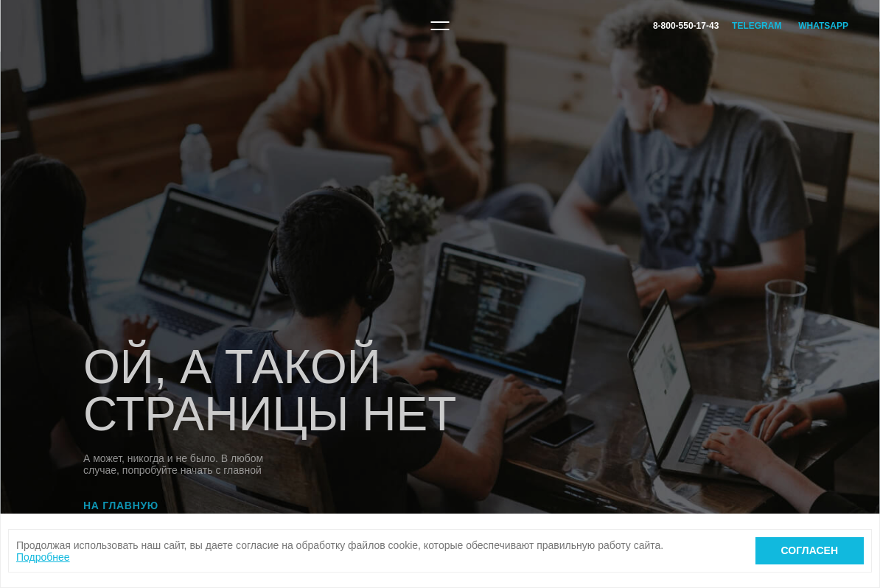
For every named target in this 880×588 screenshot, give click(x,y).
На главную (121, 505)
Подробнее (43, 557)
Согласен (810, 550)
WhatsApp (823, 26)
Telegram (757, 26)
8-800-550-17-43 (686, 26)
